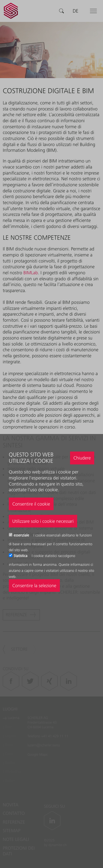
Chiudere (82, 458)
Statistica (21, 556)
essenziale (22, 535)
